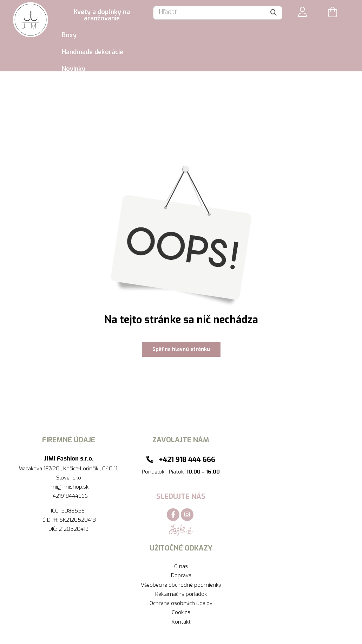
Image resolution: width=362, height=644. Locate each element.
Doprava (181, 575)
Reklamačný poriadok (181, 594)
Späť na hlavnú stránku (181, 349)
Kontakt (181, 622)
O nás (181, 566)
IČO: (56, 511)
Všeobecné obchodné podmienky (181, 585)
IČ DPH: (51, 520)
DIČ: (54, 529)
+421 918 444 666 (187, 459)
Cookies (181, 612)
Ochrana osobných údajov (181, 603)
